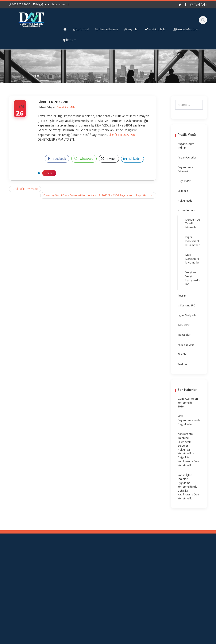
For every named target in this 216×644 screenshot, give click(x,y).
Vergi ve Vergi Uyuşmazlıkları (193, 278)
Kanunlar (184, 325)
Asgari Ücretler (187, 157)
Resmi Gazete (149, 570)
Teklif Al (183, 364)
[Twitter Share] (109, 159)
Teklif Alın (199, 5)
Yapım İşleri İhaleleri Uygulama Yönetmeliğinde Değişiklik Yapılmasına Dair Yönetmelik (188, 487)
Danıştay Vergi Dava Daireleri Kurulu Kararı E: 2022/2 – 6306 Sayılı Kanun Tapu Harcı (98, 195)
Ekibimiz (183, 191)
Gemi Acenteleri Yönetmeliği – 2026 (188, 402)
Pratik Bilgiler (186, 345)
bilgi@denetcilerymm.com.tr (53, 4)
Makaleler (184, 335)
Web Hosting (58, 640)
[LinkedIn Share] (132, 159)
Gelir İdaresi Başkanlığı (148, 564)
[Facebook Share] (57, 159)
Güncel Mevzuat (101, 574)
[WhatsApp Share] (84, 159)
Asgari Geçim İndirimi (186, 146)
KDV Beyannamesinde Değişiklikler (189, 420)
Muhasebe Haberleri (21, 640)
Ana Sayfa (98, 562)
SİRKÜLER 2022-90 (122, 135)
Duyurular (184, 181)
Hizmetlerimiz (186, 210)
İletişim (182, 295)
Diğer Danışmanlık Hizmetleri (193, 241)
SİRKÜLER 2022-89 (25, 189)
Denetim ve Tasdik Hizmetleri (193, 223)
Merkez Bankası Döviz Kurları (150, 584)
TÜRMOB (145, 574)
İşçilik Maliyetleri (188, 315)
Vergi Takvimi (148, 578)
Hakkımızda (185, 201)
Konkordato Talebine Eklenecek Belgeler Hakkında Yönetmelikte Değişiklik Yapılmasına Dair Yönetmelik (188, 449)
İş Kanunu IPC (186, 305)
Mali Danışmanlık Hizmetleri (193, 259)
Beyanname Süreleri (185, 169)
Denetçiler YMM (66, 107)
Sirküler (49, 173)
